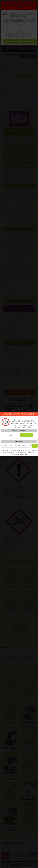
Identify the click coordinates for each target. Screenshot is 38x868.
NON (11, 435)
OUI (27, 435)
